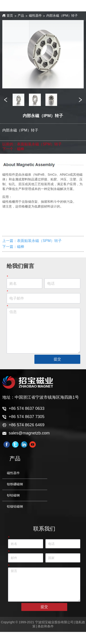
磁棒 (21, 149)
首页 (10, 15)
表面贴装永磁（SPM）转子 (39, 144)
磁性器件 (35, 15)
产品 (21, 15)
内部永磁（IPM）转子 (62, 15)
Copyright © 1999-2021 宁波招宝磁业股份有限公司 (37, 622)
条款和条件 (46, 626)
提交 (57, 359)
